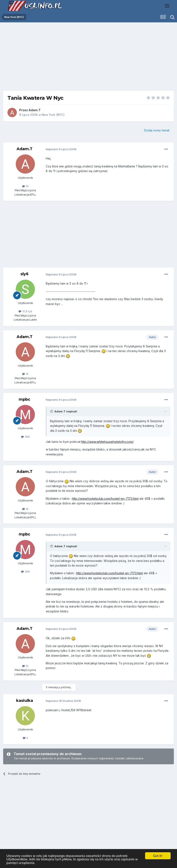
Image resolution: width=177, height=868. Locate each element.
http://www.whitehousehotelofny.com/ (107, 442)
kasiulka (25, 701)
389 (25, 437)
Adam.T (35, 110)
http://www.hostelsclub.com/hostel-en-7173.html (105, 499)
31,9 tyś (25, 311)
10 (25, 186)
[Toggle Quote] (52, 411)
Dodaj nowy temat (157, 130)
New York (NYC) (53, 115)
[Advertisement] (88, 58)
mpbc (24, 399)
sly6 (24, 274)
